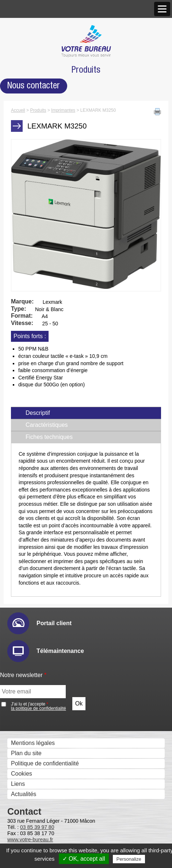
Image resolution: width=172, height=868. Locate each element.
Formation (22, 791)
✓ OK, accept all (84, 859)
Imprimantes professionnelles (47, 227)
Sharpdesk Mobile (41, 621)
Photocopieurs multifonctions (47, 165)
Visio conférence (31, 278)
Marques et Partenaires (39, 121)
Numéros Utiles (29, 727)
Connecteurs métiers (44, 414)
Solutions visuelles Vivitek (51, 267)
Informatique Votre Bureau (43, 750)
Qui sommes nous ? (35, 30)
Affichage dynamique (36, 237)
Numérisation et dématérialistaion (52, 374)
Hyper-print (32, 342)
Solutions (21, 292)
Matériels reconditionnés (41, 771)
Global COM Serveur (44, 590)
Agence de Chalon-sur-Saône (56, 100)
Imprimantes (25, 175)
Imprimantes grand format (43, 217)
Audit (24, 312)
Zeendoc (28, 507)
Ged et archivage (31, 477)
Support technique (33, 697)
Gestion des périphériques (43, 302)
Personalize (129, 859)
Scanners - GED (30, 196)
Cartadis (28, 548)
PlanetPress (33, 662)
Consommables (29, 760)
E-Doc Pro (31, 487)
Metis (24, 569)
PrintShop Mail (36, 456)
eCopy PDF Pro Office (46, 466)
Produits (20, 156)
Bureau (19, 825)
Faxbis (26, 600)
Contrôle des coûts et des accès (51, 518)
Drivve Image (34, 394)
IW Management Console (50, 353)
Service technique (32, 706)
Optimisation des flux (36, 652)
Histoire (19, 39)
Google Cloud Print (42, 641)
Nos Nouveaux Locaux (47, 80)
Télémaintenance (32, 717)
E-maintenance (37, 322)
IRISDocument (36, 404)
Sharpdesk (31, 435)
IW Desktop (32, 445)
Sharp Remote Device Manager (58, 363)
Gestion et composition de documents (58, 425)
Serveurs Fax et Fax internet (46, 580)
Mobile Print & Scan (43, 631)
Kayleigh (28, 559)
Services (20, 741)
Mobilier (19, 805)
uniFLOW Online (39, 538)
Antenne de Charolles (45, 110)
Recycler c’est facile (35, 781)
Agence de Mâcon (41, 90)
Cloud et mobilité (31, 611)
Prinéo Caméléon (40, 682)
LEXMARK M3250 (41, 185)
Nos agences (26, 70)
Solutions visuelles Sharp (50, 257)
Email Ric (30, 332)
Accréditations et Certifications (48, 132)
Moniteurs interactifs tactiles (45, 247)
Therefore (30, 497)
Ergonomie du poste (35, 835)
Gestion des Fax (30, 207)
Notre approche (29, 60)
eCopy (26, 384)
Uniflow (27, 528)
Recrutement (26, 142)
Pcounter (29, 672)
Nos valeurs (24, 49)
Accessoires (25, 815)
